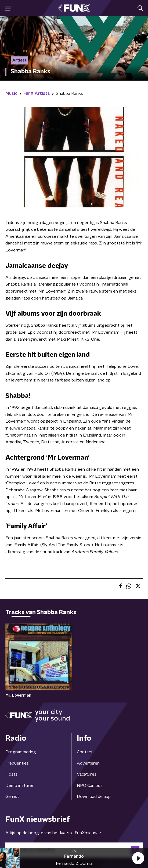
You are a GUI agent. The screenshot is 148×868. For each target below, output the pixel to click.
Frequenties (17, 763)
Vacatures (87, 774)
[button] (138, 858)
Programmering (21, 752)
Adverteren (88, 763)
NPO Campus (90, 786)
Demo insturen (20, 786)
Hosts (11, 774)
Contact (85, 752)
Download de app (94, 797)
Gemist (12, 797)
